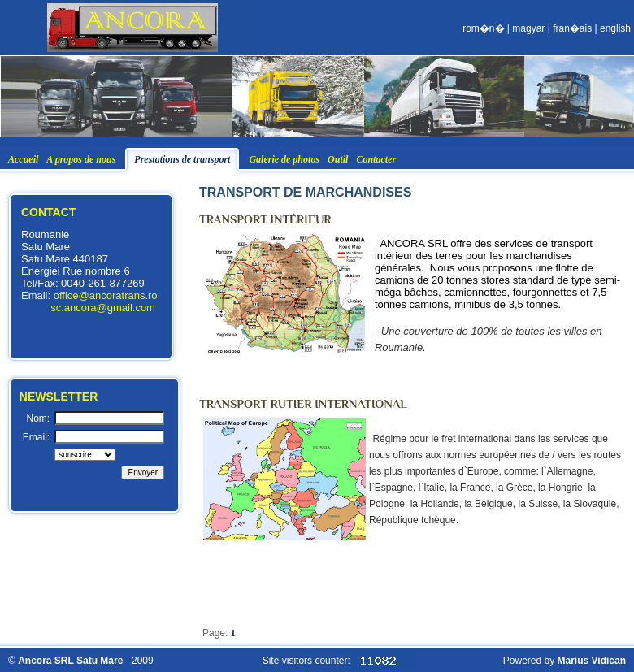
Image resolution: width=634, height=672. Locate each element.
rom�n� (483, 28)
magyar (528, 28)
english (615, 28)
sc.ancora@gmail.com (103, 308)
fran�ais (572, 28)
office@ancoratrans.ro (106, 295)
